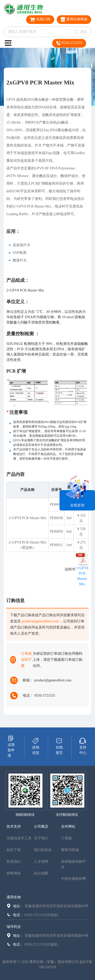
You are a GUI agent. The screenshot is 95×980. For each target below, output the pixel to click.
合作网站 (68, 827)
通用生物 (14, 897)
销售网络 (14, 873)
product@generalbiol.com (40, 621)
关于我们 (41, 838)
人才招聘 (41, 862)
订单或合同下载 (26, 660)
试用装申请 (11, 746)
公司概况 (41, 827)
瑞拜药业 (14, 927)
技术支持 (14, 827)
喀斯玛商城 (70, 850)
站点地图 (41, 873)
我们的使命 (43, 850)
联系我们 (14, 862)
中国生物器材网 (73, 879)
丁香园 (66, 838)
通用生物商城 (74, 19)
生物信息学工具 (19, 838)
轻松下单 (14, 850)
